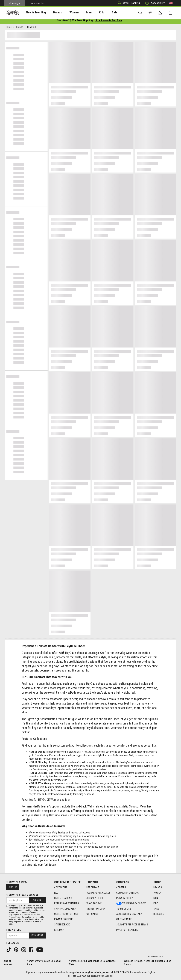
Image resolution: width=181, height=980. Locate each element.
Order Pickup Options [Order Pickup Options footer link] (66, 914)
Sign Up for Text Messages (22, 895)
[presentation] (33, 12)
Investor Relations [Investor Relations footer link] (127, 930)
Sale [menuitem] (102, 13)
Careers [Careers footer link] (121, 887)
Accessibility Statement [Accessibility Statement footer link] (130, 914)
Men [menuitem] (80, 13)
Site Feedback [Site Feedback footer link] (62, 925)
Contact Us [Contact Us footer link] (61, 887)
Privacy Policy (15, 917)
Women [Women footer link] (157, 893)
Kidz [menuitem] (91, 13)
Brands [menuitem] (52, 13)
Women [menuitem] (67, 13)
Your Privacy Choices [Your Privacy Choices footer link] (131, 903)
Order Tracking (128, 3)
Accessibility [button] (154, 3)
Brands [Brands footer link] (158, 887)
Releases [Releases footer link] (159, 914)
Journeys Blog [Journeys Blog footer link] (95, 898)
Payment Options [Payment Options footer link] (64, 919)
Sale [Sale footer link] (156, 909)
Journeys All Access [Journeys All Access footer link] (98, 893)
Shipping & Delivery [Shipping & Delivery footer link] (65, 909)
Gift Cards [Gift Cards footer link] (92, 914)
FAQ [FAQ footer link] (56, 893)
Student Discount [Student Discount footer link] (97, 909)
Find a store (14, 930)
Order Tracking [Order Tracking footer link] (63, 898)
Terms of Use (31, 915)
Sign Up (13, 887)
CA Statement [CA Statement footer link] (124, 919)
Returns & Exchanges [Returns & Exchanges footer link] (67, 903)
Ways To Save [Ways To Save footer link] (94, 903)
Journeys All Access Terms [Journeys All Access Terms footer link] (132, 925)
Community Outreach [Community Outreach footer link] (128, 893)
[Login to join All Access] (75, 21)
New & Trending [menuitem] (33, 13)
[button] (172, 3)
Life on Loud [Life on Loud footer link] (93, 887)
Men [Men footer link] (156, 898)
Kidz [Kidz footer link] (156, 903)
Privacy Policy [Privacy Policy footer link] (125, 898)
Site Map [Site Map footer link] (59, 930)
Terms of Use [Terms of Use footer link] (124, 909)
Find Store (37, 936)
